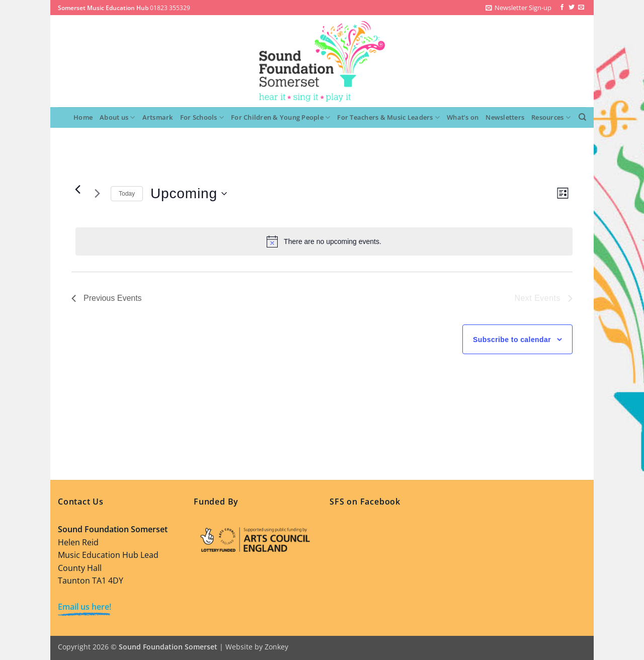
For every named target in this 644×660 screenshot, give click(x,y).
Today (127, 194)
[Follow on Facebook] (562, 8)
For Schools (202, 117)
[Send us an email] (581, 8)
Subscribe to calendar (512, 340)
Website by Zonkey (257, 647)
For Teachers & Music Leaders (388, 117)
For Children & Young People (280, 117)
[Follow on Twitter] (572, 8)
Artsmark (158, 117)
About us (117, 117)
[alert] (324, 241)
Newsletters (505, 117)
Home (83, 117)
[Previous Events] (77, 190)
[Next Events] (97, 194)
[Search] (582, 117)
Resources (551, 117)
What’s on (463, 117)
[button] (518, 8)
